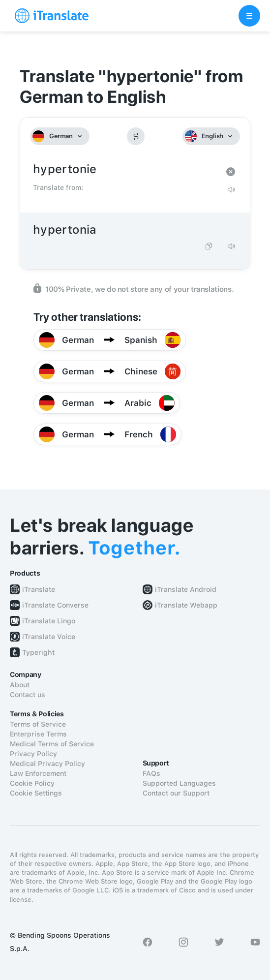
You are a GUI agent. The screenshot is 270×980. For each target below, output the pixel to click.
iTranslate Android (186, 589)
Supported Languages (179, 783)
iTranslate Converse (55, 605)
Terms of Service (38, 724)
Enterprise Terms (38, 734)
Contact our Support (176, 793)
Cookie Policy (32, 783)
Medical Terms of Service (52, 744)
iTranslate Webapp (186, 605)
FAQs (151, 773)
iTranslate (39, 589)
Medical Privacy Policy (47, 764)
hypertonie (125, 169)
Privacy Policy (33, 754)
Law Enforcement (38, 773)
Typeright (38, 652)
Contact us (28, 695)
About (20, 685)
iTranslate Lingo (49, 621)
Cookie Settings (36, 793)
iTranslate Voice (49, 637)
